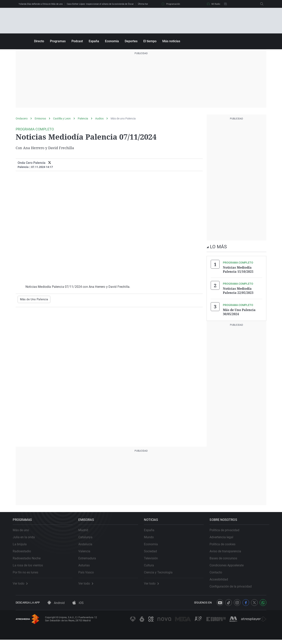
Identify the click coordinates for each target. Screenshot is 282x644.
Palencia (83, 118)
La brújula (23, 546)
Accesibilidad (222, 581)
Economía (112, 41)
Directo (39, 41)
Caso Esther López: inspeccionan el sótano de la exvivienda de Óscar (100, 4)
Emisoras (40, 118)
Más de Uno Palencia (33, 299)
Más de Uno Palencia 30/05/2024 (239, 311)
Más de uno (24, 532)
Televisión (154, 560)
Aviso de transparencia (228, 553)
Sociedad (153, 553)
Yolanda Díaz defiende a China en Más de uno (41, 4)
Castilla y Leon (62, 118)
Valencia (87, 553)
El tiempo (150, 41)
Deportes (131, 41)
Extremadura (90, 560)
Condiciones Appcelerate (230, 567)
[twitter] (50, 163)
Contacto (219, 574)
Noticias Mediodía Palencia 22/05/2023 (238, 290)
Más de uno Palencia (123, 118)
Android (56, 607)
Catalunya (88, 539)
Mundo (152, 539)
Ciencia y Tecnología (161, 574)
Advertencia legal (224, 539)
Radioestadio (25, 553)
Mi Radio (213, 4)
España (94, 41)
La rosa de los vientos (31, 567)
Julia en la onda (27, 539)
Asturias (87, 567)
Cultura (152, 567)
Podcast (77, 41)
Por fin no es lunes (28, 574)
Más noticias (171, 41)
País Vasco (89, 574)
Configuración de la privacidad (234, 588)
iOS (78, 607)
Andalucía (88, 546)
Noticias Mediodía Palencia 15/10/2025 (238, 269)
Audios (99, 118)
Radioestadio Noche (30, 560)
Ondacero (22, 118)
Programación (171, 4)
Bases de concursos (226, 560)
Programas (58, 41)
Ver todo (23, 585)
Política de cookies (225, 546)
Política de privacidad (227, 532)
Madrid (86, 532)
